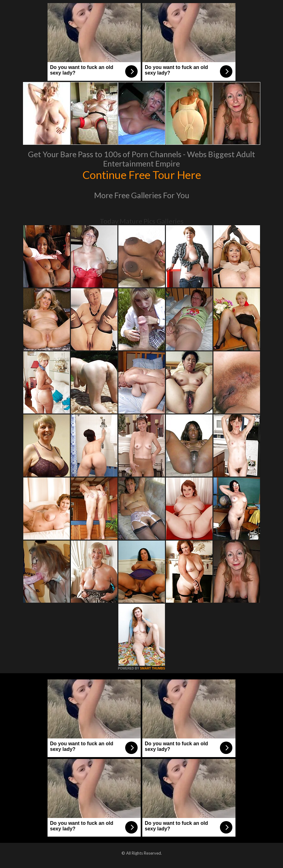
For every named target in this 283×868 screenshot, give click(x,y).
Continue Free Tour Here (142, 175)
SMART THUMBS (152, 668)
